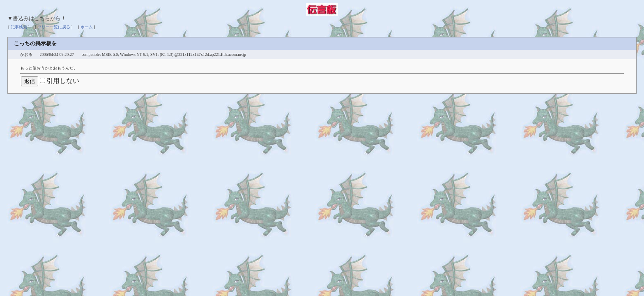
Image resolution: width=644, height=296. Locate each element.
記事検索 (19, 27)
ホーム (87, 27)
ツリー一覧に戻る (54, 27)
